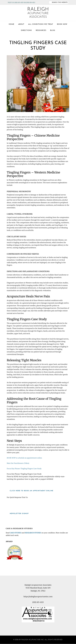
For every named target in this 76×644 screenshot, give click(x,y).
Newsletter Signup (19, 514)
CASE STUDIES (16, 533)
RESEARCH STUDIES (33, 533)
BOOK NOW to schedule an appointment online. (24, 458)
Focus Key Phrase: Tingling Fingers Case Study (24, 469)
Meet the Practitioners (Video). (18, 463)
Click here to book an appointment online (31, 491)
